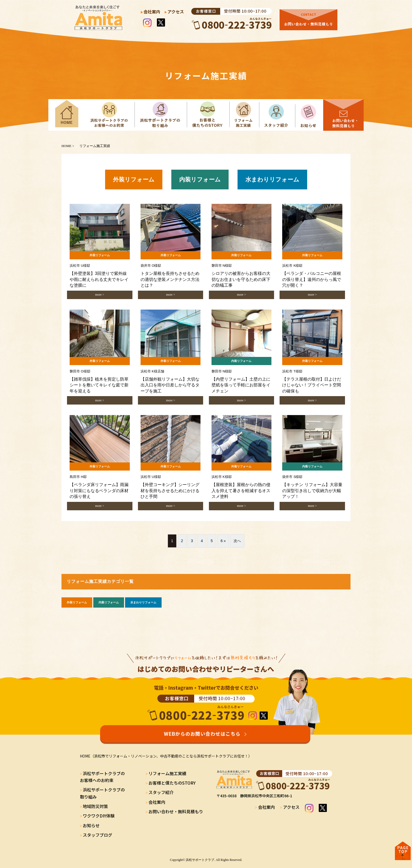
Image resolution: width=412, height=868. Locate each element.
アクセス (176, 12)
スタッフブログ (97, 835)
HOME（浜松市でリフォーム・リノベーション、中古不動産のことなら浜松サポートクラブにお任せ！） (166, 756)
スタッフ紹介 (161, 792)
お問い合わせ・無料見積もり (176, 811)
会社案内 (152, 12)
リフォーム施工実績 (167, 773)
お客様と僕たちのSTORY (172, 783)
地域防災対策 (95, 806)
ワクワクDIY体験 (99, 816)
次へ (237, 541)
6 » (223, 541)
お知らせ (91, 825)
